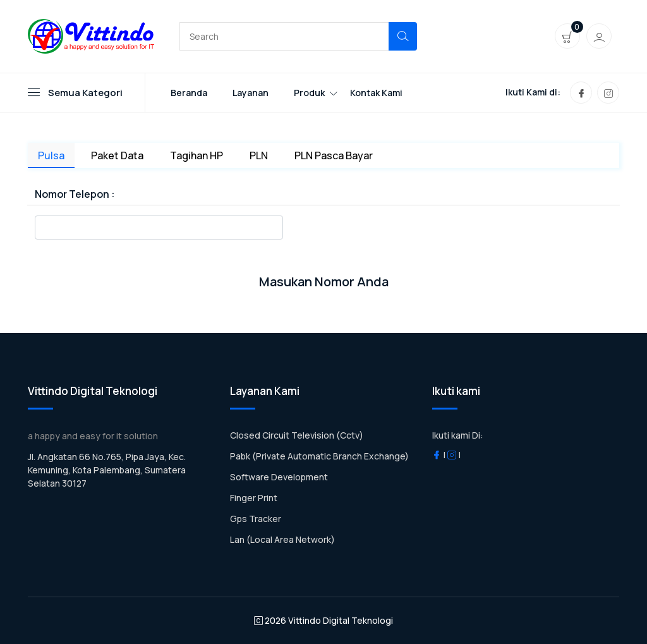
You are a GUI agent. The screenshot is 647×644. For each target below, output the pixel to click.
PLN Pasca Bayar (334, 155)
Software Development (279, 477)
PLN (259, 155)
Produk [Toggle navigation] (309, 93)
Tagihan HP (197, 155)
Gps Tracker (256, 519)
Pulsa (51, 155)
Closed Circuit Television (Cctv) (297, 435)
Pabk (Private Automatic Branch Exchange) (319, 456)
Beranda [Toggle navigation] (189, 93)
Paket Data (117, 155)
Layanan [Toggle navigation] (251, 93)
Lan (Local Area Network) (282, 539)
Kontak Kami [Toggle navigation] (376, 93)
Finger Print (254, 498)
